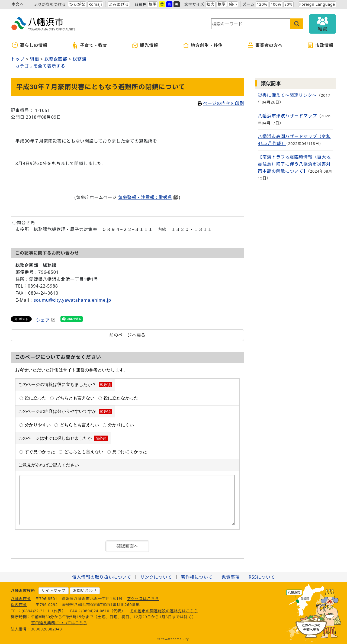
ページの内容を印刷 (221, 103)
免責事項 (231, 577)
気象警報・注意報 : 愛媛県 (148, 197)
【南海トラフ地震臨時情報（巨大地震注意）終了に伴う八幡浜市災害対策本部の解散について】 (294, 164)
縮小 (233, 4)
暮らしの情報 (30, 45)
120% (262, 4)
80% (288, 4)
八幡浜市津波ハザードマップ (287, 116)
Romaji (95, 4)
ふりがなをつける (50, 4)
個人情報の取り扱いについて (102, 577)
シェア (46, 320)
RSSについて (262, 577)
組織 (34, 59)
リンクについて (156, 577)
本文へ (18, 4)
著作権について (197, 577)
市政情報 (320, 45)
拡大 (210, 4)
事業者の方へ (265, 45)
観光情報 (145, 45)
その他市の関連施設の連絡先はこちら (164, 611)
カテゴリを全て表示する (40, 66)
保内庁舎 (19, 605)
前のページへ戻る (127, 335)
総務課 (79, 59)
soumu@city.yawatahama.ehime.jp (72, 300)
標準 (153, 4)
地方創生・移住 (203, 45)
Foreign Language (317, 4)
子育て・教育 (90, 45)
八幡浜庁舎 (21, 599)
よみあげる (119, 4)
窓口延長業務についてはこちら (59, 623)
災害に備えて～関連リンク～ (287, 95)
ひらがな (77, 4)
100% (276, 4)
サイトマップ (54, 590)
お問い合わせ (85, 590)
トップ (18, 59)
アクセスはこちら (143, 599)
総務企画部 (56, 59)
